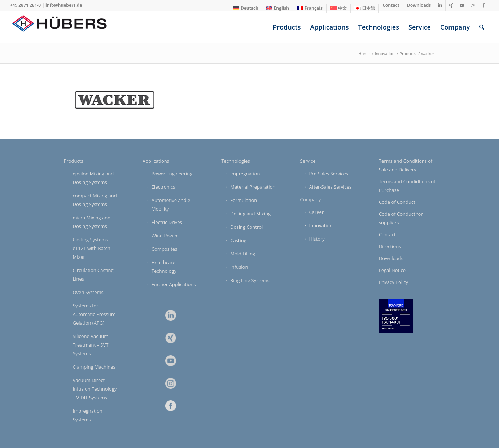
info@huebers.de (64, 5)
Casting (238, 240)
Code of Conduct (397, 202)
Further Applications (174, 284)
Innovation (321, 225)
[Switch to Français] (310, 8)
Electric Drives (167, 222)
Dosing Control (246, 227)
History (317, 239)
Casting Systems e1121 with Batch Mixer (92, 248)
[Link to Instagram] (472, 5)
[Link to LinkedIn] (440, 5)
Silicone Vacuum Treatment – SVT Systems (91, 345)
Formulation (244, 200)
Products (74, 161)
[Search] (482, 27)
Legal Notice (392, 270)
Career (317, 212)
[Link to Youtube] (462, 5)
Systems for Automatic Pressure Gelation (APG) (94, 314)
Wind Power (165, 236)
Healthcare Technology (164, 267)
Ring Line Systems (250, 280)
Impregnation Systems (88, 415)
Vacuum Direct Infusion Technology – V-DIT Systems (95, 389)
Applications (156, 161)
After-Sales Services (331, 187)
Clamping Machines (94, 367)
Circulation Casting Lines (93, 274)
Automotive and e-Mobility (172, 205)
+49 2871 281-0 (26, 5)
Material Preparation (253, 187)
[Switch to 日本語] (365, 8)
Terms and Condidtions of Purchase (407, 186)
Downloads (391, 258)
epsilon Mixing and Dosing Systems (93, 178)
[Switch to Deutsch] (246, 8)
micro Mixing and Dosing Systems (92, 222)
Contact (387, 234)
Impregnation (245, 174)
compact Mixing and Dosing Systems (95, 200)
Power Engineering (172, 174)
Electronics (163, 187)
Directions (390, 246)
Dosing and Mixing (250, 214)
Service (308, 161)
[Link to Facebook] (483, 5)
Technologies (235, 161)
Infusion (239, 267)
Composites (164, 249)
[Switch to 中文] (338, 8)
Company (311, 199)
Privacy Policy (393, 282)
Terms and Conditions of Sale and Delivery (406, 165)
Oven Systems (88, 292)
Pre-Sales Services (329, 174)
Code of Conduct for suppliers (401, 218)
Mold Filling (243, 254)
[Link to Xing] (451, 5)
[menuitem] (246, 8)
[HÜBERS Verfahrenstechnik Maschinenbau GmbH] (64, 27)
